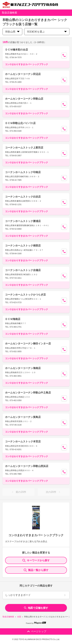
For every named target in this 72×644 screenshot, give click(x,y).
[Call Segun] (64, 55)
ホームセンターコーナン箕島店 (23, 417)
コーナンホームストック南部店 (23, 246)
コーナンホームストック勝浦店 (23, 221)
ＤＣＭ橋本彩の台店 (17, 50)
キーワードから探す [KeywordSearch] (36, 560)
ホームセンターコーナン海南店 (23, 368)
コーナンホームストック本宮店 (23, 441)
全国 (19, 617)
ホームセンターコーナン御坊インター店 (28, 344)
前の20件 (18, 492)
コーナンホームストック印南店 (23, 172)
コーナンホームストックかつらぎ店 (25, 295)
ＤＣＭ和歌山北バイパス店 (20, 123)
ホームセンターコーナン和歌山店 (24, 99)
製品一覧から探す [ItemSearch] (36, 570)
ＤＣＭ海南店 (13, 319)
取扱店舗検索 (8, 617)
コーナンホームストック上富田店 (24, 148)
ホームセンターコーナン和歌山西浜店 (27, 466)
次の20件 (54, 492)
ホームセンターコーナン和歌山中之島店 (28, 393)
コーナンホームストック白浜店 (23, 197)
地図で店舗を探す (36, 608)
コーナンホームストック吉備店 (23, 270)
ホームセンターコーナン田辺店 (23, 74)
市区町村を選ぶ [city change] (47, 32)
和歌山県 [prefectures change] (12, 32)
